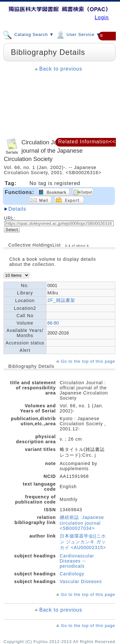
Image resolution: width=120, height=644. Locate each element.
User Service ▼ (78, 34)
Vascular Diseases (81, 581)
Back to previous (61, 69)
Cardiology (72, 574)
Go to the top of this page (88, 361)
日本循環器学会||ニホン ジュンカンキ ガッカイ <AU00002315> (83, 542)
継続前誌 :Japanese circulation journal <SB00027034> (82, 523)
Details (17, 209)
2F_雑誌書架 (61, 300)
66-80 (53, 323)
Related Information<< (87, 142)
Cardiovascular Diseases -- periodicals (77, 561)
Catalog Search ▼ (28, 34)
